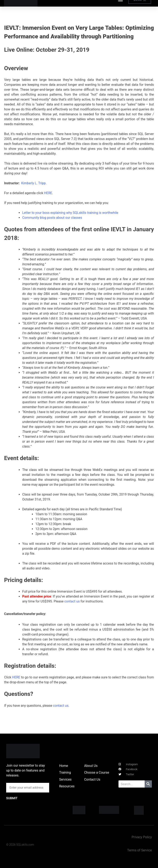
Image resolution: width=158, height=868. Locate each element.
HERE (48, 193)
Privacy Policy (142, 837)
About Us (91, 766)
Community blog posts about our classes (52, 218)
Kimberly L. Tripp (33, 183)
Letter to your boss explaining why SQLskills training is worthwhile (70, 213)
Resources (67, 786)
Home (63, 766)
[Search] (148, 784)
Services (65, 779)
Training (65, 772)
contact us (72, 601)
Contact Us (92, 779)
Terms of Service (139, 850)
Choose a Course (97, 772)
